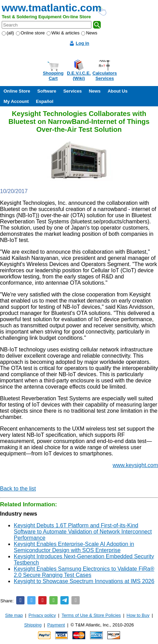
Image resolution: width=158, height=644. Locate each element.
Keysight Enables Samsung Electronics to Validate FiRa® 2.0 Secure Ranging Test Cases (84, 572)
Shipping (33, 625)
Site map (14, 615)
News (89, 33)
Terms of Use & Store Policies (91, 615)
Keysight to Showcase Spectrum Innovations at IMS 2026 (84, 581)
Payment (56, 625)
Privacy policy (42, 615)
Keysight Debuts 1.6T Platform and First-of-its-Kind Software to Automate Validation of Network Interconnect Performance (83, 532)
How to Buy (138, 615)
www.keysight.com (135, 465)
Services (72, 91)
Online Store (17, 91)
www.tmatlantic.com (52, 8)
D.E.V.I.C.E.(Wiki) (79, 76)
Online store (30, 33)
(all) (8, 33)
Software (47, 91)
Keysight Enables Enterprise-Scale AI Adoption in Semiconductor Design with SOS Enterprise (74, 547)
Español (45, 101)
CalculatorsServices (105, 76)
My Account (16, 101)
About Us (118, 91)
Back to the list (18, 489)
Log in (83, 43)
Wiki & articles (63, 33)
